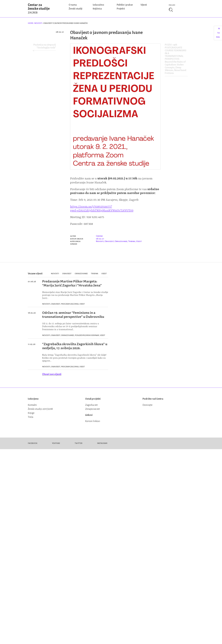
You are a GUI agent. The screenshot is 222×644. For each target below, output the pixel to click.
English (172, 5)
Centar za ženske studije (39, 9)
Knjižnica (97, 9)
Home (31, 23)
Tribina (132, 241)
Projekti (121, 9)
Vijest (139, 241)
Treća (31, 417)
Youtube (56, 443)
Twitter (79, 443)
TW (218, 33)
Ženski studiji (76, 9)
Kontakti (32, 405)
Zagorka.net (91, 405)
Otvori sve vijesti (52, 374)
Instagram (102, 443)
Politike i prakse (125, 5)
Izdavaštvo (98, 5)
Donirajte (147, 405)
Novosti (38, 23)
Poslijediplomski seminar (87, 335)
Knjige (31, 413)
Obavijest (109, 241)
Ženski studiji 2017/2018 (40, 409)
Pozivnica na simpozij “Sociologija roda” (45, 46)
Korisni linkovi (93, 421)
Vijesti (144, 5)
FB (219, 29)
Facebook (33, 443)
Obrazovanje (121, 241)
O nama (73, 5)
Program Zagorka (70, 304)
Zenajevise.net (92, 409)
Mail (218, 37)
